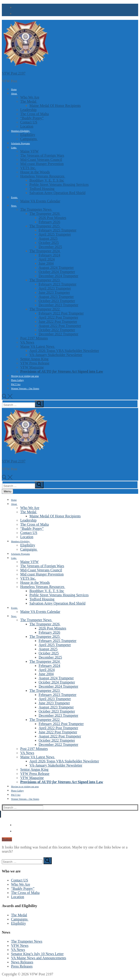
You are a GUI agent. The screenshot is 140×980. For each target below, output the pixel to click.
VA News (18, 950)
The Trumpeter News (27, 941)
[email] (15, 13)
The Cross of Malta (25, 893)
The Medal (19, 915)
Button (7, 839)
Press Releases (22, 966)
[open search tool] (7, 397)
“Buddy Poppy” (23, 889)
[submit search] (39, 404)
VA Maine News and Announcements (39, 958)
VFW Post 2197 (14, 73)
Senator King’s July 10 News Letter (37, 954)
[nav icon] (7, 491)
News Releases (22, 962)
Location (18, 897)
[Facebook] (15, 7)
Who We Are (21, 884)
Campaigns (20, 919)
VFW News (20, 946)
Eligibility (19, 923)
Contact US (20, 880)
